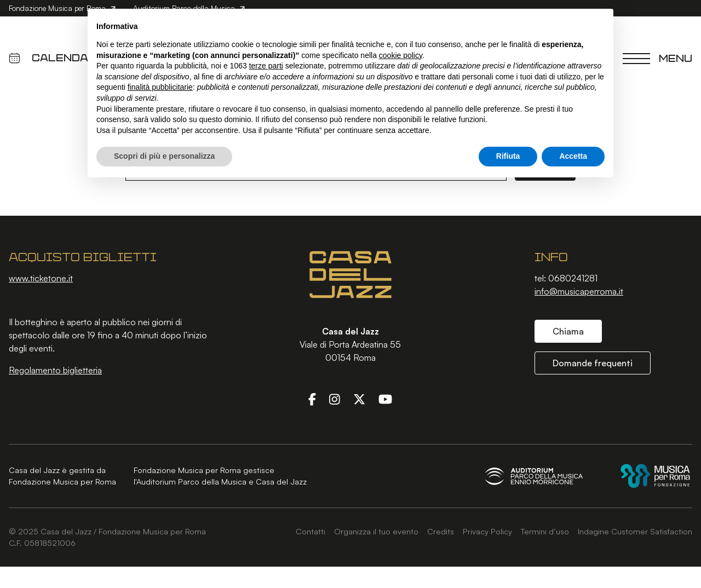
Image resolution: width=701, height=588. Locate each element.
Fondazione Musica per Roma (62, 8)
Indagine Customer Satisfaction (635, 531)
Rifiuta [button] (508, 156)
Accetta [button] (573, 156)
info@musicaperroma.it (579, 291)
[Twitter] (359, 399)
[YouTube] (385, 399)
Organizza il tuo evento (376, 531)
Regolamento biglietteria (55, 370)
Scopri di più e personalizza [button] (164, 156)
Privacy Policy (487, 531)
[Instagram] (335, 399)
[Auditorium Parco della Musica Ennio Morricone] (534, 476)
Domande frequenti (593, 363)
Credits (441, 531)
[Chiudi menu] (657, 58)
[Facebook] (312, 399)
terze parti (266, 66)
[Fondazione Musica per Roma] (655, 476)
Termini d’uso (545, 531)
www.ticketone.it (41, 278)
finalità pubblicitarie (160, 87)
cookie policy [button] (401, 55)
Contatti (311, 531)
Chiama (568, 331)
